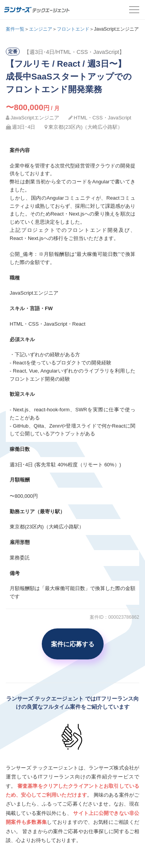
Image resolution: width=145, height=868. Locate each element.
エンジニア (41, 29)
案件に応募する (73, 644)
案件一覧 (15, 29)
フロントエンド (73, 29)
